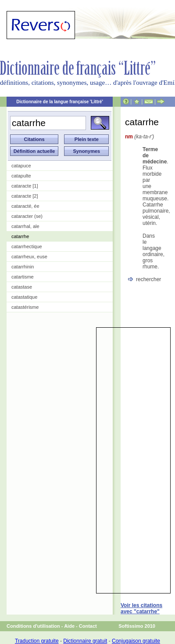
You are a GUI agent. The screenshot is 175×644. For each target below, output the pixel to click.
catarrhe (20, 236)
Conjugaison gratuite (136, 641)
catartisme (23, 277)
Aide (69, 626)
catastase (22, 287)
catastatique (24, 297)
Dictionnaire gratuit (85, 641)
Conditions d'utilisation (33, 626)
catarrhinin (23, 267)
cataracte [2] (25, 196)
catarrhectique (27, 246)
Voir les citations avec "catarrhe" (141, 608)
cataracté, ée (25, 206)
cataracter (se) (27, 216)
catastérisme (25, 307)
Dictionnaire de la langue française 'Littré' (60, 102)
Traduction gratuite (37, 641)
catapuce (21, 166)
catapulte (21, 176)
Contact (88, 626)
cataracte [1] (25, 186)
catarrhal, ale (25, 226)
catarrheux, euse (29, 257)
